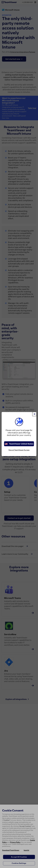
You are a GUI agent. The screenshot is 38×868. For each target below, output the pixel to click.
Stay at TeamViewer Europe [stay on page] (19, 450)
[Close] (34, 414)
